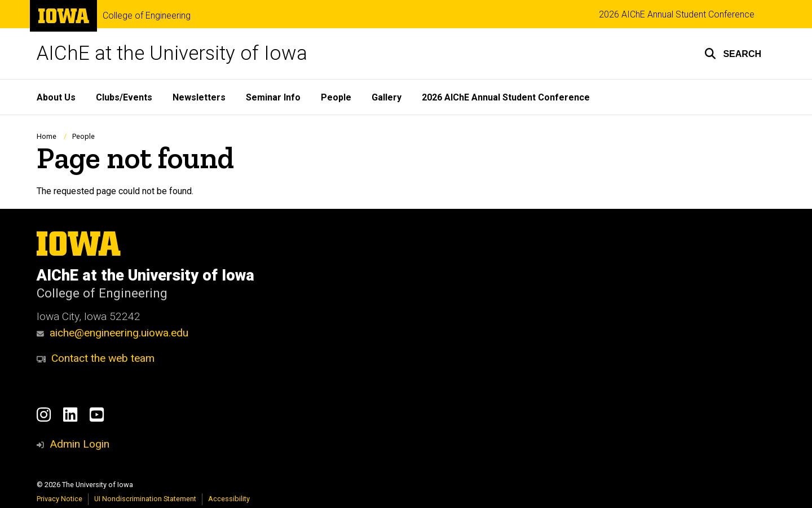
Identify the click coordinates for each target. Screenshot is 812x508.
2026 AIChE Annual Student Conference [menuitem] (506, 97)
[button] (733, 54)
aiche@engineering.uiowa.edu (112, 333)
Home (47, 136)
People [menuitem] (336, 97)
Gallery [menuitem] (387, 97)
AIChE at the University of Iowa (172, 53)
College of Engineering (147, 16)
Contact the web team (96, 358)
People (83, 136)
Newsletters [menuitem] (199, 97)
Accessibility (229, 499)
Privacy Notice (59, 499)
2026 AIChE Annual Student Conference (677, 14)
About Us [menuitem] (56, 97)
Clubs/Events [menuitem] (124, 97)
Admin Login (80, 444)
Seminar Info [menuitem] (273, 97)
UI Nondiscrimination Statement (145, 499)
